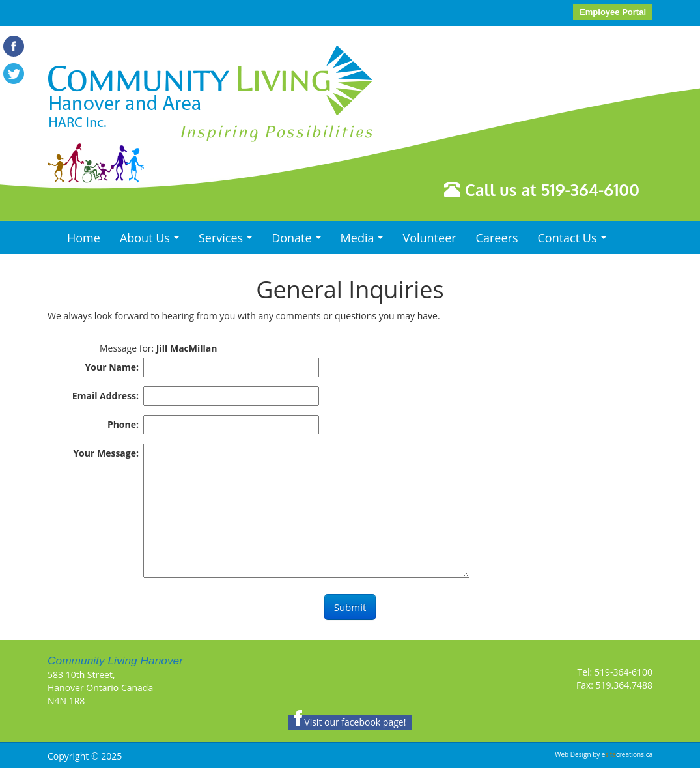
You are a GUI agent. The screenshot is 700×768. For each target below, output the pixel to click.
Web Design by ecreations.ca (604, 754)
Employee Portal (613, 12)
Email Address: (105, 396)
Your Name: (112, 367)
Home (84, 238)
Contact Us (575, 242)
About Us (153, 242)
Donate (300, 242)
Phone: (123, 424)
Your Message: (106, 453)
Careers (497, 238)
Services (229, 242)
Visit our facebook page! (350, 722)
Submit (350, 607)
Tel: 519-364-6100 (615, 672)
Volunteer (429, 238)
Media (365, 242)
